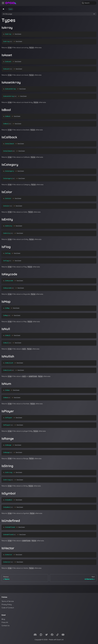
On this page (7, 14)
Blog (3, 619)
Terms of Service (8, 601)
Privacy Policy (7, 604)
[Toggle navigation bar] (3, 3)
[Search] (89, 3)
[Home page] (3, 9)
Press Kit (5, 622)
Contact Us (6, 626)
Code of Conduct (8, 608)
